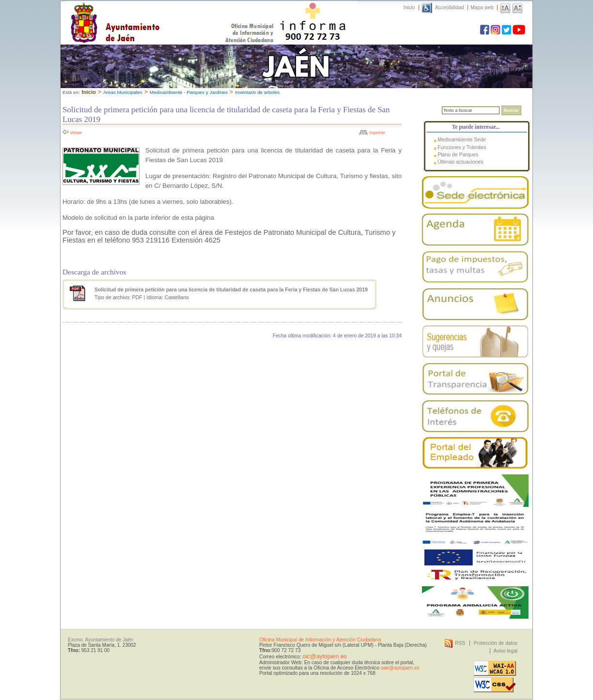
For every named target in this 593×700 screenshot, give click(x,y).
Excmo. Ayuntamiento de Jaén (101, 640)
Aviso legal (506, 651)
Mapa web (482, 8)
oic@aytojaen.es (324, 656)
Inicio (409, 8)
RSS (460, 643)
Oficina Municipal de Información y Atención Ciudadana (320, 640)
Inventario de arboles (257, 92)
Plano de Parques (458, 154)
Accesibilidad (450, 8)
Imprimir (377, 133)
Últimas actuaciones (460, 162)
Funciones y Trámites (462, 147)
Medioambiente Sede (462, 139)
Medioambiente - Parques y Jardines (189, 92)
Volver (76, 133)
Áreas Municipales (123, 92)
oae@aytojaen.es (400, 668)
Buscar (511, 110)
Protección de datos (495, 643)
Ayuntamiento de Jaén (157, 13)
